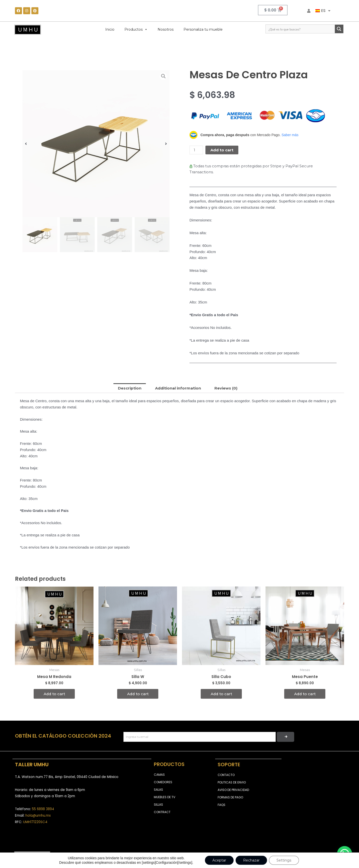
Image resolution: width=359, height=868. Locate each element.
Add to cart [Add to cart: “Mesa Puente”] (305, 694)
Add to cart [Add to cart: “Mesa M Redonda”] (54, 694)
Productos (136, 29)
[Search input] (301, 29)
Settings (284, 860)
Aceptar (219, 860)
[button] (26, 144)
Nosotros (166, 29)
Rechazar (251, 860)
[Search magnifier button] (339, 29)
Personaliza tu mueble (203, 29)
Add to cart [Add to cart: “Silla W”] (138, 694)
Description (130, 388)
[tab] (130, 388)
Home (20, 43)
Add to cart (222, 150)
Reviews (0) (226, 388)
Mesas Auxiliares (43, 43)
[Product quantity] (196, 150)
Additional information (178, 388)
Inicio (110, 29)
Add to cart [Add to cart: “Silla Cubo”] (221, 694)
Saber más (290, 135)
